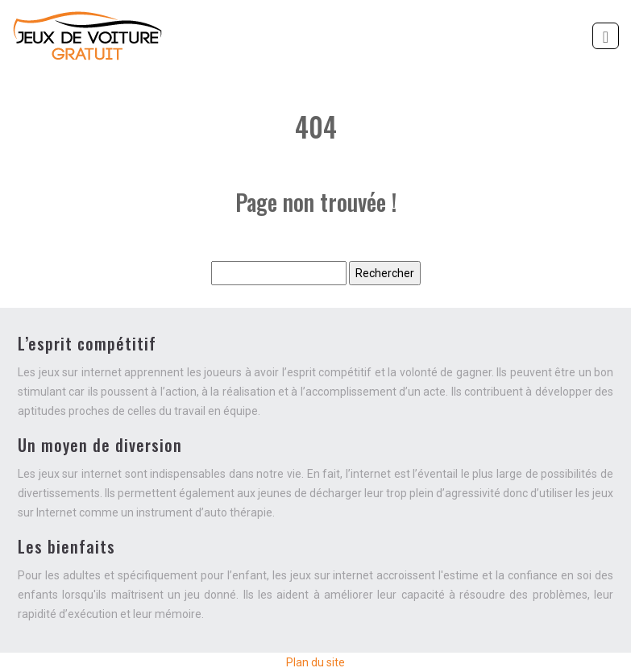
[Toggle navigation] (606, 36)
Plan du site (315, 662)
